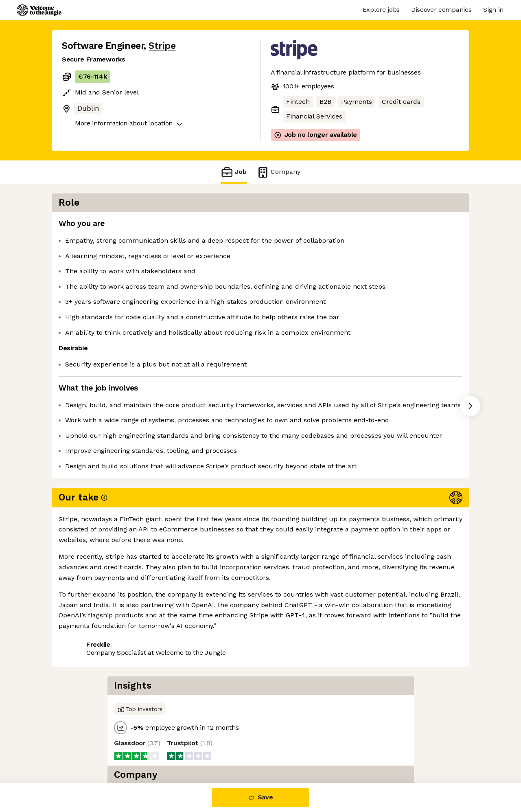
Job (234, 172)
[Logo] (39, 10)
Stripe (162, 46)
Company (278, 172)
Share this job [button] (84, 613)
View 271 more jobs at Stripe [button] (164, 613)
